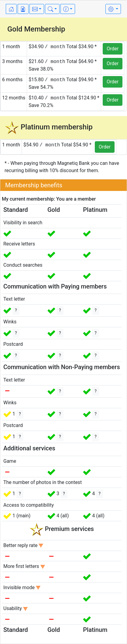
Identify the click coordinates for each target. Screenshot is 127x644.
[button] (37, 9)
